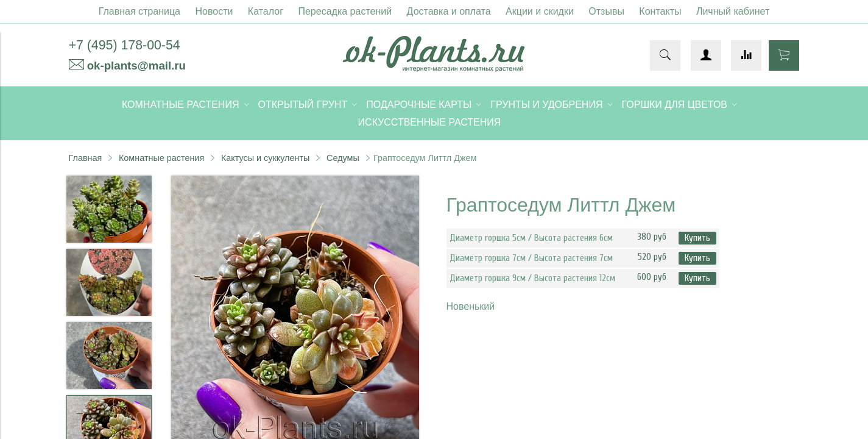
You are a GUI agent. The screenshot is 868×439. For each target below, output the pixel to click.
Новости (214, 11)
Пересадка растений (345, 11)
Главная (86, 158)
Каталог (266, 11)
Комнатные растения (161, 158)
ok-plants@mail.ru (136, 66)
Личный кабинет (733, 11)
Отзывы (606, 11)
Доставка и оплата (449, 11)
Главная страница (139, 11)
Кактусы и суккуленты (266, 158)
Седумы (343, 158)
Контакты (660, 11)
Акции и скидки (540, 11)
